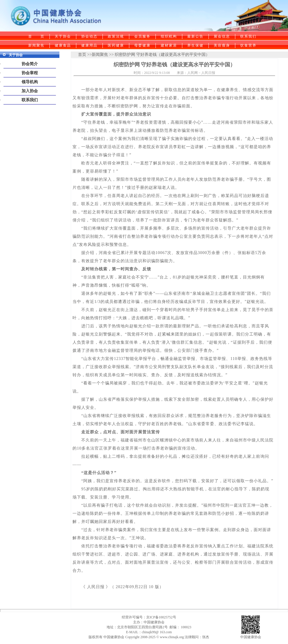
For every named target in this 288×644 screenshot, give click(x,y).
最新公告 (195, 36)
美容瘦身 (222, 45)
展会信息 (222, 36)
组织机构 (169, 36)
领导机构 (30, 82)
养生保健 (195, 45)
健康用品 (89, 45)
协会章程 (30, 73)
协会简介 (30, 64)
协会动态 (89, 36)
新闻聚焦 (36, 45)
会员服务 (142, 36)
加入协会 (30, 91)
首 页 (36, 36)
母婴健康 (142, 45)
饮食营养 (248, 45)
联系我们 (248, 36)
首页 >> (85, 55)
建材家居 (169, 45)
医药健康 (116, 45)
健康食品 (63, 45)
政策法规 (116, 36)
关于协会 (63, 36)
